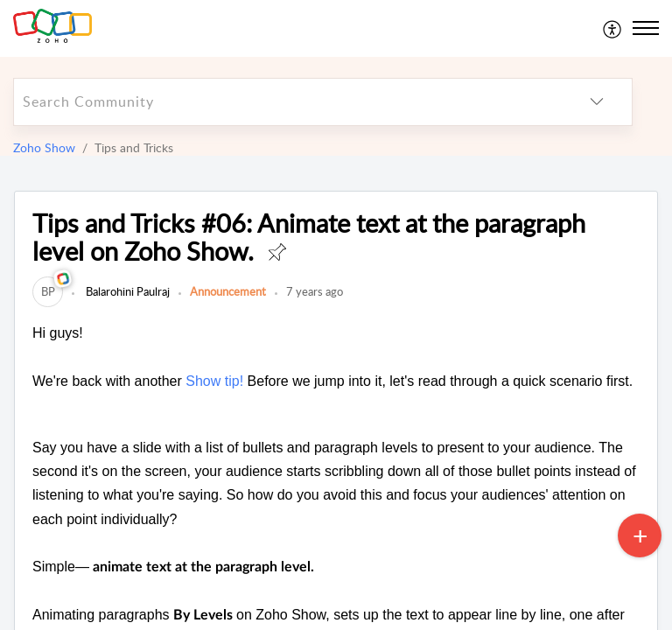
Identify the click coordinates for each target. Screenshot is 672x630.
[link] (48, 291)
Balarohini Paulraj (126, 291)
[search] (288, 102)
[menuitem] (613, 28)
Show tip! (214, 381)
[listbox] (597, 102)
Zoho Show (44, 147)
